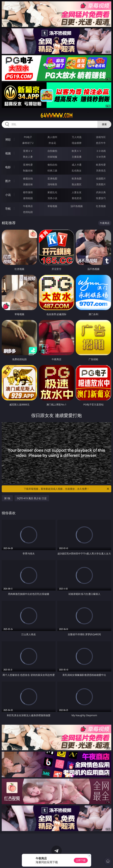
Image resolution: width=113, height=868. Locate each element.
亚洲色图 (52, 178)
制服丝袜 (28, 171)
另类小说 (52, 198)
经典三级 (52, 171)
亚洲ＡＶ (28, 151)
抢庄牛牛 (101, 143)
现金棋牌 (77, 143)
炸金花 (52, 143)
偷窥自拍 (28, 178)
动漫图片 (101, 178)
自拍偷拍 (52, 151)
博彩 (8, 140)
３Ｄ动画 (101, 151)
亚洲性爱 (28, 165)
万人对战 (77, 137)
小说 (8, 195)
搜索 (104, 124)
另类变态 (101, 171)
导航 (8, 209)
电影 (8, 167)
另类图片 (101, 184)
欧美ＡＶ (77, 151)
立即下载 (81, 860)
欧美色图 (77, 178)
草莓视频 (52, 206)
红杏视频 (101, 206)
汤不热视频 (77, 206)
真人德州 (52, 137)
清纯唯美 (52, 184)
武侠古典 (101, 192)
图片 (8, 181)
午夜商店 (28, 206)
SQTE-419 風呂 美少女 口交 (32, 498)
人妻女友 (77, 192)
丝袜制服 (52, 157)
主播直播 (77, 157)
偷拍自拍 (52, 165)
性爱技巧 (101, 198)
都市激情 (28, 192)
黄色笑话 (77, 198)
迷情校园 (28, 198)
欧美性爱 (101, 165)
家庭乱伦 (52, 192)
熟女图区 (77, 184)
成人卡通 (77, 165)
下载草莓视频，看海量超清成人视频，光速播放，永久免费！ (67, 489)
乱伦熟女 (77, 171)
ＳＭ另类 (101, 157)
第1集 (7, 498)
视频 (8, 153)
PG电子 (28, 137)
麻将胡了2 (28, 143)
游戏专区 (101, 137)
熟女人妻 (28, 157)
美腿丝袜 (28, 184)
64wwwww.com (56, 116)
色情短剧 (28, 212)
